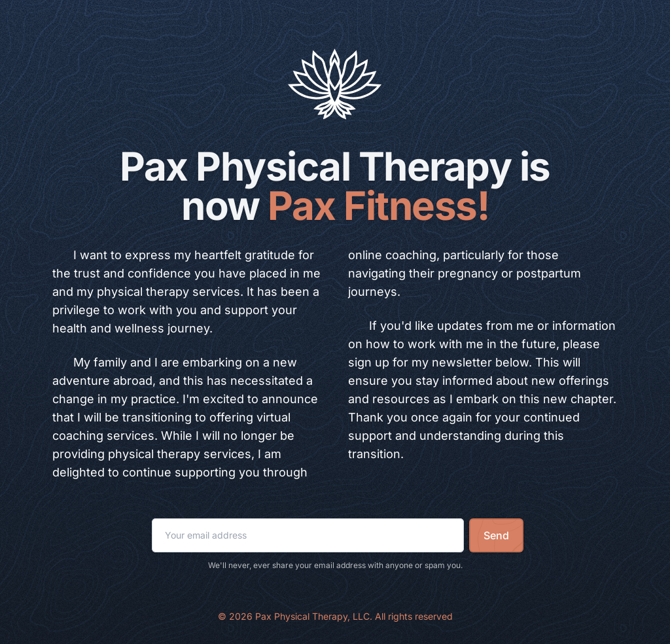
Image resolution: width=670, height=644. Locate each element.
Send (496, 535)
